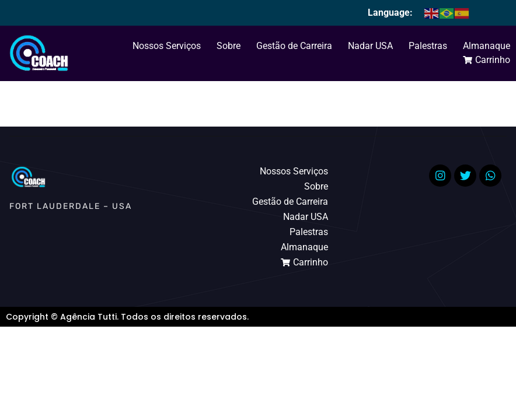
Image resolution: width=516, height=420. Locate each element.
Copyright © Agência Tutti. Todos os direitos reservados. (127, 317)
